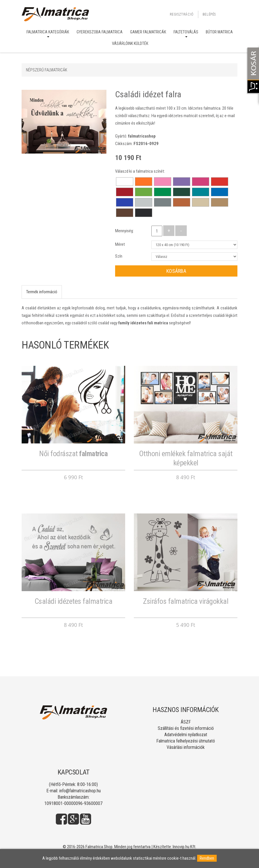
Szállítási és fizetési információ (186, 728)
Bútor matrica (219, 32)
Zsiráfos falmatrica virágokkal (186, 601)
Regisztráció (182, 14)
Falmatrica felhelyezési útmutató (186, 741)
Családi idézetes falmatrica (74, 601)
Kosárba (176, 271)
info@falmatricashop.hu (80, 791)
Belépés (209, 14)
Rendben (207, 858)
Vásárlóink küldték (130, 43)
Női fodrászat (73, 454)
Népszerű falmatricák (47, 70)
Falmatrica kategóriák (48, 32)
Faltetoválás (186, 32)
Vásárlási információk (186, 747)
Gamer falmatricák (148, 32)
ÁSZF (186, 722)
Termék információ (42, 292)
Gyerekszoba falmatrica (100, 32)
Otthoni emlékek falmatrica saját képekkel (186, 458)
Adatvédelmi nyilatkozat (186, 735)
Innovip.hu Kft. (184, 847)
